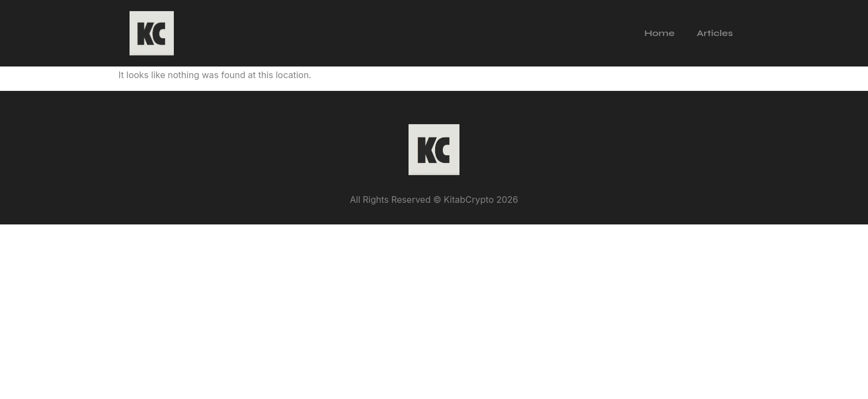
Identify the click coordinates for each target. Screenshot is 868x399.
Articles (715, 33)
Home (659, 33)
